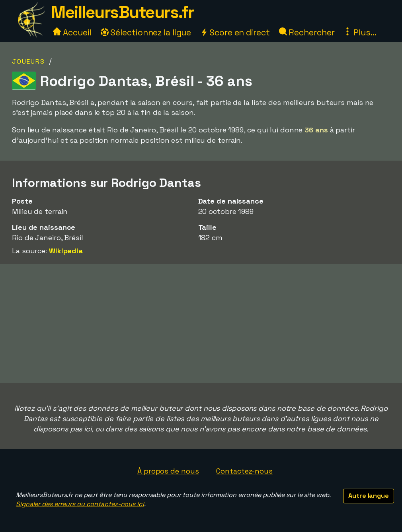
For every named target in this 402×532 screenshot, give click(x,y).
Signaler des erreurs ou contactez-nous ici (80, 504)
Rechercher (307, 32)
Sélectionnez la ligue (146, 32)
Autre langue (369, 496)
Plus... (360, 32)
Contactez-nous (244, 471)
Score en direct (235, 32)
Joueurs (28, 61)
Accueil (72, 32)
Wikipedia (66, 251)
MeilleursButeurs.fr (123, 12)
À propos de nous (168, 471)
